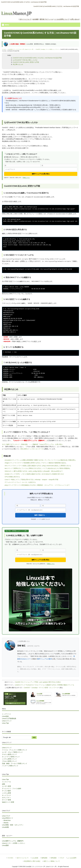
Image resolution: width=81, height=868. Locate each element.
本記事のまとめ (18, 64)
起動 (3, 784)
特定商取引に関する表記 (32, 861)
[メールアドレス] (41, 169)
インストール (6, 782)
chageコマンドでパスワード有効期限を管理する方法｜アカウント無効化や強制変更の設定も (35, 463)
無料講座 (44, 858)
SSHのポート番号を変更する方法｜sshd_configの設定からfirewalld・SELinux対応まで (34, 471)
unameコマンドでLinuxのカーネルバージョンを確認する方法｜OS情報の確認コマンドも (45, 685)
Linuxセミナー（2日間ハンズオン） (14, 843)
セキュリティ (6, 798)
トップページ (6, 714)
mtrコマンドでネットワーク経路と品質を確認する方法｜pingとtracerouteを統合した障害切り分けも (38, 466)
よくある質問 (72, 858)
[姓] (22, 165)
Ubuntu (6, 823)
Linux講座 (5, 845)
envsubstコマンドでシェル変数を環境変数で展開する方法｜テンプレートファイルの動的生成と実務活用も (40, 460)
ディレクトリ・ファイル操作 (12, 789)
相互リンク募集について (52, 861)
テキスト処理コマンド (9, 754)
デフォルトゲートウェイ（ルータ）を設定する (20, 482)
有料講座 (54, 858)
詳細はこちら (26, 178)
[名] (59, 165)
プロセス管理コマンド (9, 761)
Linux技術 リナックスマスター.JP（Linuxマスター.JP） (21, 49)
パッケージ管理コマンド (10, 766)
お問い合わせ (75, 19)
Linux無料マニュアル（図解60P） (13, 841)
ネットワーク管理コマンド (11, 757)
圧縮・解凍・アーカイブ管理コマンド (15, 764)
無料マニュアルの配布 (45, 659)
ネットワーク (56, 49)
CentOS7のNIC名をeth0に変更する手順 (26, 62)
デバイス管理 (49, 49)
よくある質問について (62, 19)
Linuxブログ (6, 816)
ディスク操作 (6, 791)
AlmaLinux (7, 820)
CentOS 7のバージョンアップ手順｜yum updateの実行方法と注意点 (38, 682)
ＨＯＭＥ (4, 49)
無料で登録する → (40, 515)
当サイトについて (25, 19)
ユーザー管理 (6, 786)
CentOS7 (38, 49)
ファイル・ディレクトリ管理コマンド (15, 750)
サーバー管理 (6, 800)
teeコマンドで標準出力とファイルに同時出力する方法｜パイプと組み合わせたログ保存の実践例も (37, 468)
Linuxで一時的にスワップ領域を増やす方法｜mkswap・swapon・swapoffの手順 (31, 480)
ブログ (62, 858)
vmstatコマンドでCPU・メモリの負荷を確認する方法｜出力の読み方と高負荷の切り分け (34, 474)
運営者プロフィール (46, 19)
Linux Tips (5, 723)
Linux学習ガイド (7, 818)
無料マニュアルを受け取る (41, 174)
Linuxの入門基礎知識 (9, 718)
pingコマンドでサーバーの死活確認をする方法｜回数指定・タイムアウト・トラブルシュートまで (37, 485)
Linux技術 (5, 716)
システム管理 (6, 793)
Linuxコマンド (7, 721)
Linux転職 (5, 827)
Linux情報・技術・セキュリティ (13, 825)
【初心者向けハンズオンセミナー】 (32, 449)
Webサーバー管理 (8, 802)
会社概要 (36, 19)
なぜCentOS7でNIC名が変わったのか (25, 60)
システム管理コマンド (9, 759)
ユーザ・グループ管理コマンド (12, 752)
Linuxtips (43, 49)
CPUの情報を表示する (12, 477)
